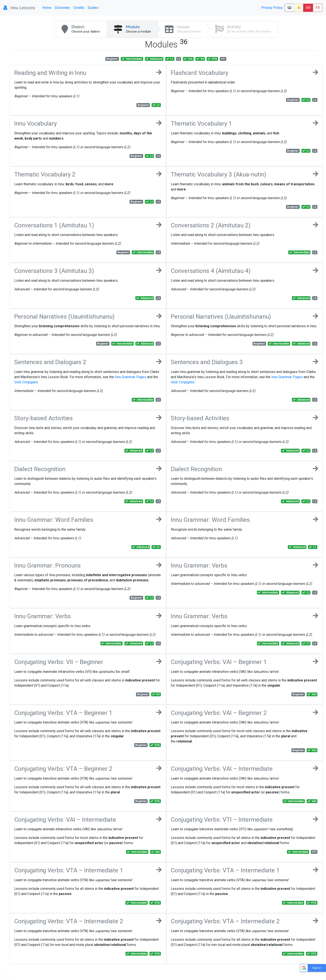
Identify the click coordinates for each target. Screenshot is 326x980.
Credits (79, 8)
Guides (93, 8)
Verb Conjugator (26, 382)
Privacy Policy (272, 8)
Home (47, 8)
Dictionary (62, 8)
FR (318, 8)
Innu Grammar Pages (131, 377)
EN (308, 8)
